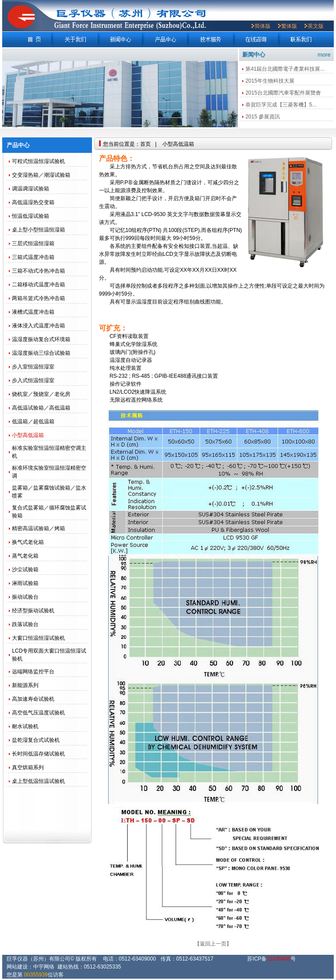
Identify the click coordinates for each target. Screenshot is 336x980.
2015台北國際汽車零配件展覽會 (283, 93)
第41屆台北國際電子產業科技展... (285, 69)
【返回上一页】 (213, 944)
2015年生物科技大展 (270, 81)
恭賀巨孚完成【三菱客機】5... (281, 105)
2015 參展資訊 (263, 117)
